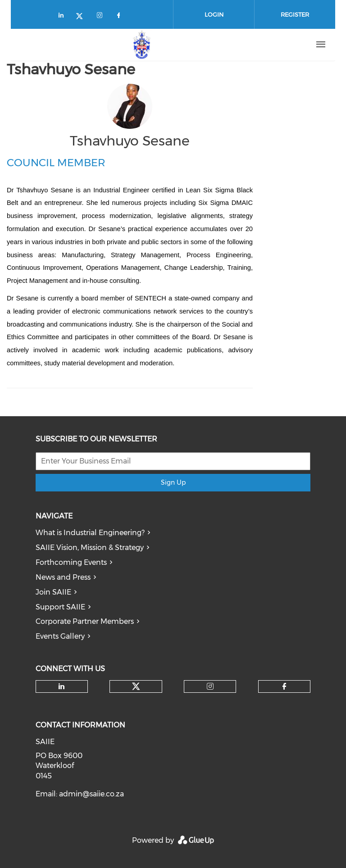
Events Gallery (60, 636)
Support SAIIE (60, 607)
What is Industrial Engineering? (90, 533)
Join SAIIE (53, 592)
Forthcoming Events (71, 562)
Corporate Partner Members (85, 621)
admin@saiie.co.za (91, 794)
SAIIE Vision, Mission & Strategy (90, 548)
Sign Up (173, 482)
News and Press (63, 577)
